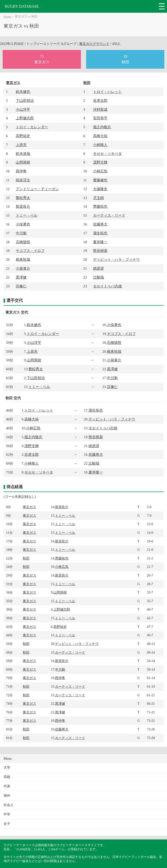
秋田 (87, 83)
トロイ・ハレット (107, 92)
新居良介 (23, 206)
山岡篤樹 (23, 162)
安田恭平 (100, 118)
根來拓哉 (23, 259)
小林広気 (100, 171)
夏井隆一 (100, 242)
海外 (7, 796)
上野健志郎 (25, 118)
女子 (7, 824)
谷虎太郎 (100, 100)
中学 (7, 814)
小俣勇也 (23, 224)
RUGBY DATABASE (22, 6)
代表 (7, 786)
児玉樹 (98, 198)
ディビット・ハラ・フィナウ (116, 259)
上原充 (21, 145)
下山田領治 (25, 100)
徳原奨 (98, 268)
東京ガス (13, 83)
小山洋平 (23, 109)
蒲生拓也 (100, 233)
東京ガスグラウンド (94, 44)
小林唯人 (100, 145)
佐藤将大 (100, 224)
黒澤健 (21, 277)
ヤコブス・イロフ (30, 251)
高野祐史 (23, 136)
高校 (7, 777)
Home (7, 17)
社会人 (9, 805)
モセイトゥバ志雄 (107, 286)
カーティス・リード (109, 215)
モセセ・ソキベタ (107, 154)
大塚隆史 (100, 189)
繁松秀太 (23, 198)
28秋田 (125, 59)
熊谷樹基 (100, 251)
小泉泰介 (23, 268)
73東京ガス (42, 59)
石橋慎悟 (23, 242)
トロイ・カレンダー (32, 127)
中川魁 (21, 233)
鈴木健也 (23, 92)
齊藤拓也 (100, 206)
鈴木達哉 (23, 154)
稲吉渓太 (23, 180)
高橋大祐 (100, 136)
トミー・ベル (27, 215)
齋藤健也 (100, 180)
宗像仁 (21, 286)
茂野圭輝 (100, 162)
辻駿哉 (98, 277)
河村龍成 (100, 109)
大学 (7, 768)
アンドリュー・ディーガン (37, 189)
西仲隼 (21, 171)
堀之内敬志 (102, 127)
